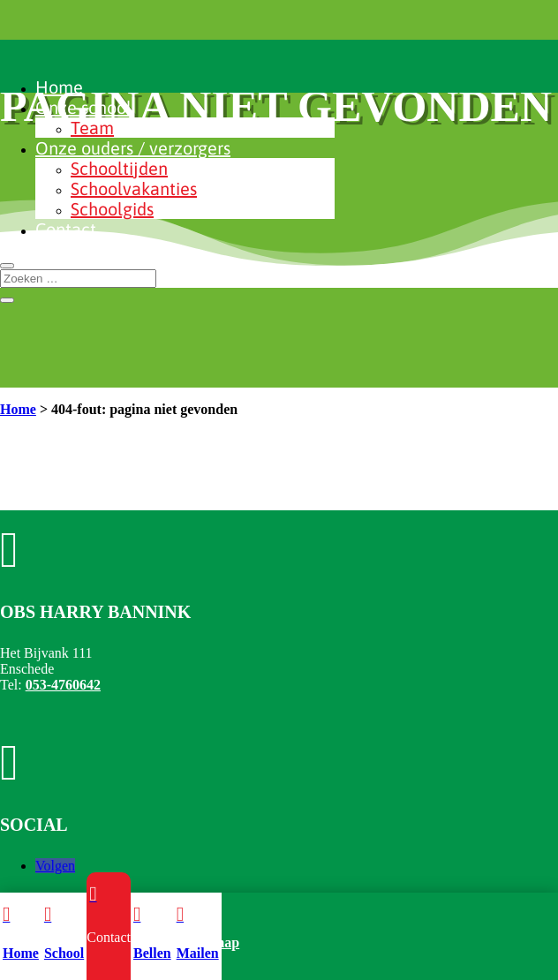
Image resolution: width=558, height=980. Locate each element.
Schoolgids (112, 209)
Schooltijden (119, 168)
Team (92, 128)
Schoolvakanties (134, 188)
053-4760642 (63, 685)
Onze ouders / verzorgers (133, 148)
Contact (66, 229)
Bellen (152, 953)
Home (59, 87)
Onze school (83, 107)
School (64, 953)
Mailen (198, 953)
